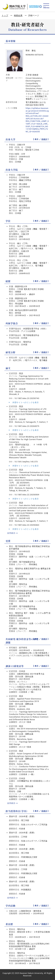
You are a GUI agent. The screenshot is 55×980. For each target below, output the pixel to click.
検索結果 (18, 15)
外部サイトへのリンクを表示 (24, 402)
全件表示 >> (13, 533)
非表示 (44, 139)
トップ (5, 15)
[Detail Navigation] (46, 6)
